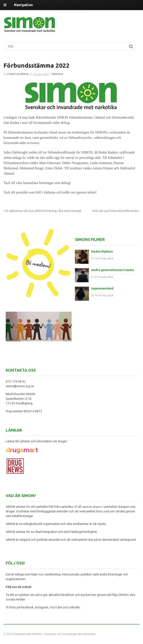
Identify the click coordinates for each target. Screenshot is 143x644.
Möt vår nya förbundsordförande (116, 211)
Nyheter (58, 74)
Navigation (23, 5)
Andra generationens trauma (113, 270)
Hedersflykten (102, 251)
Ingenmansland (102, 288)
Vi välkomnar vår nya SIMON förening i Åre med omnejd (42, 211)
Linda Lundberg (18, 74)
